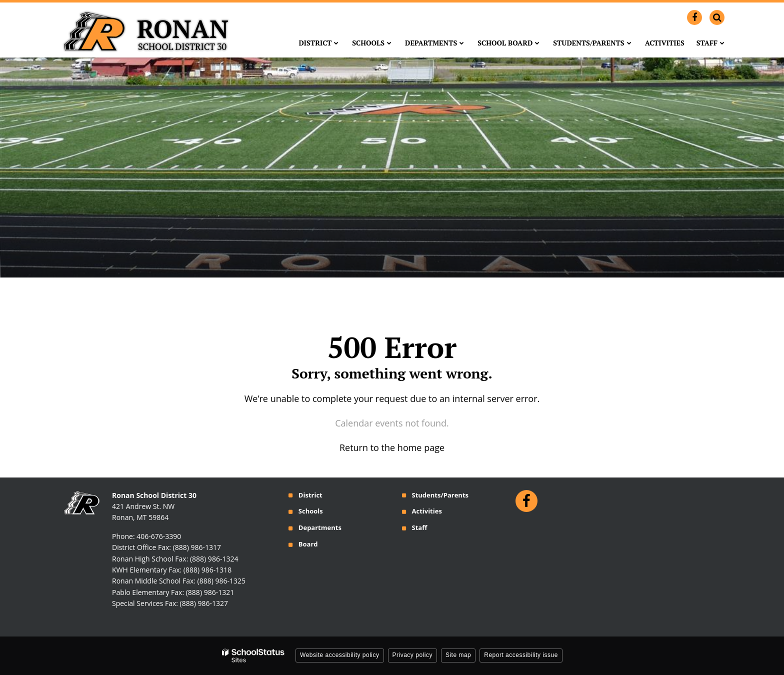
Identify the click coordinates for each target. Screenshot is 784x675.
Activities (426, 511)
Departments (320, 527)
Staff (419, 527)
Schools (311, 511)
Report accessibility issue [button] (521, 655)
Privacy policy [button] (412, 655)
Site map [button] (458, 655)
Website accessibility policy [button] (340, 655)
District (310, 495)
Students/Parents (440, 495)
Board (308, 544)
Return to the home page (392, 447)
